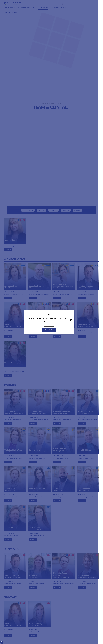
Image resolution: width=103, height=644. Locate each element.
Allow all (49, 330)
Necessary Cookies (49, 326)
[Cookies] (2, 642)
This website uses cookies (39, 318)
